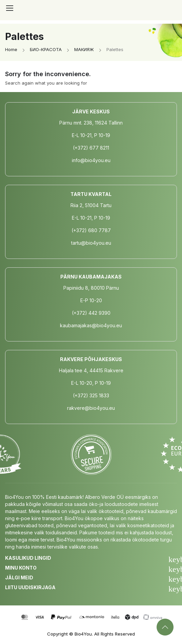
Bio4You (83, 634)
